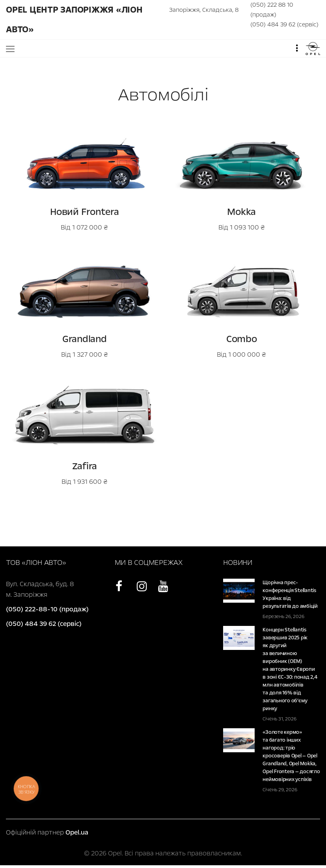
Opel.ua (77, 832)
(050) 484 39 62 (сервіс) (284, 24)
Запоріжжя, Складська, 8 (204, 10)
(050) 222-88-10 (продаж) (47, 609)
